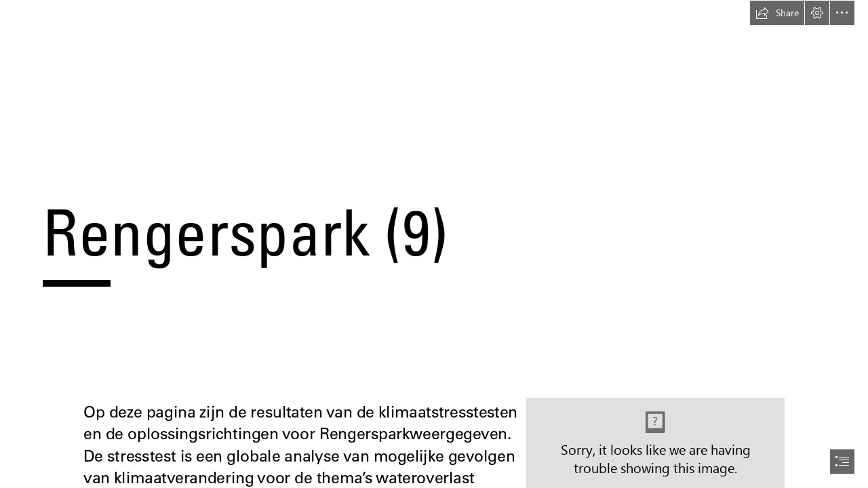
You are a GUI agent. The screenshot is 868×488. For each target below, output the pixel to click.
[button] (777, 13)
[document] (434, 244)
